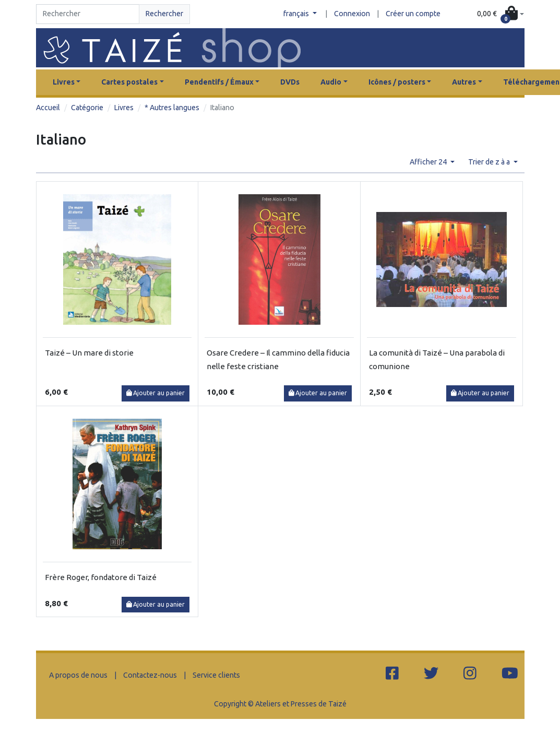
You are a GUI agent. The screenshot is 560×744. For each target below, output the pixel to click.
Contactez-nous (150, 675)
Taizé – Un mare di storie (89, 353)
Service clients (216, 675)
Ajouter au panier (156, 393)
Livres (124, 108)
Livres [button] (64, 82)
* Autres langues (172, 108)
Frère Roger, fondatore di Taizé (101, 577)
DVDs (290, 82)
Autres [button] (464, 82)
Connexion (352, 14)
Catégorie (87, 108)
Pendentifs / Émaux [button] (219, 82)
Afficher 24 (429, 162)
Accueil (48, 108)
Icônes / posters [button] (397, 82)
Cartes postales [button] (129, 82)
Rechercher (164, 14)
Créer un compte (413, 14)
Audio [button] (331, 82)
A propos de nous (78, 675)
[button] (501, 14)
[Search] (88, 14)
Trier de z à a (490, 162)
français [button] (297, 14)
